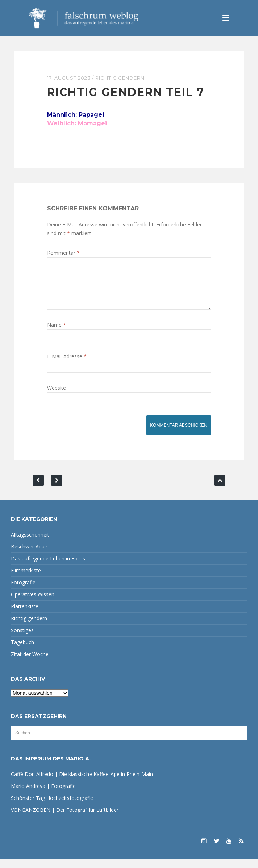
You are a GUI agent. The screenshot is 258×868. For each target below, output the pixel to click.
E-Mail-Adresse (67, 365)
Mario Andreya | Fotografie (43, 795)
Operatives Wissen (33, 603)
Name (57, 333)
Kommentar (63, 253)
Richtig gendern (120, 78)
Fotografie (23, 591)
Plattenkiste (25, 615)
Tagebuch (22, 651)
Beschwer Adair (29, 555)
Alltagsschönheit (30, 543)
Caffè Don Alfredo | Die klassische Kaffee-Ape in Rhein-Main (82, 783)
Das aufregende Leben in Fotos (48, 567)
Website (57, 397)
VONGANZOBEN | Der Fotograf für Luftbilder (65, 819)
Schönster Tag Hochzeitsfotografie (52, 807)
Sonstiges (22, 639)
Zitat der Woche (30, 663)
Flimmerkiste (26, 579)
